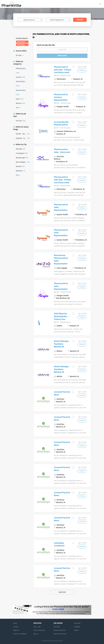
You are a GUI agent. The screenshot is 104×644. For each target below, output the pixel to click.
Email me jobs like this (46, 45)
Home (15, 623)
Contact (16, 627)
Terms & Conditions (20, 634)
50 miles (19, 55)
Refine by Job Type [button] (20, 115)
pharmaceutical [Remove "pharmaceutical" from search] (22, 42)
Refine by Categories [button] (18, 63)
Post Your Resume (60, 634)
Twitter (76, 630)
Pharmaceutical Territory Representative (61, 97)
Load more (62, 592)
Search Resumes (39, 630)
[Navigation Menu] (100, 4)
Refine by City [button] (21, 144)
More (18, 108)
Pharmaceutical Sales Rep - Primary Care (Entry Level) (63, 70)
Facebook (77, 623)
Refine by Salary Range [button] (21, 128)
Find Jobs (80, 20)
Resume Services (60, 630)
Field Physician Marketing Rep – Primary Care (61, 316)
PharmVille (60, 641)
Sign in (36, 634)
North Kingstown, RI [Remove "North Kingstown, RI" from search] (23, 45)
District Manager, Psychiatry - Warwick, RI (61, 344)
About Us (16, 630)
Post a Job (37, 627)
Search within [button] (21, 51)
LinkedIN (77, 627)
